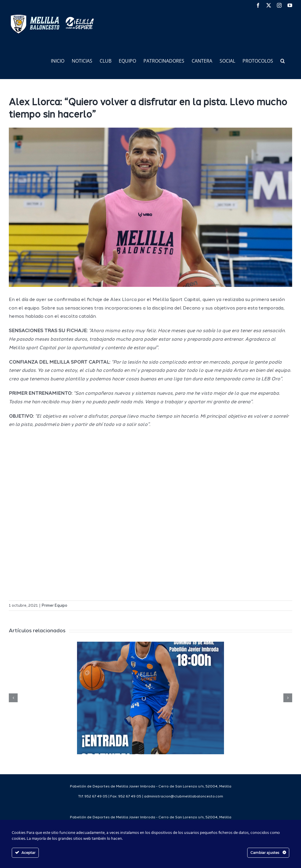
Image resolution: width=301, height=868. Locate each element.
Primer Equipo (55, 606)
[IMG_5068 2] (150, 207)
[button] (283, 60)
